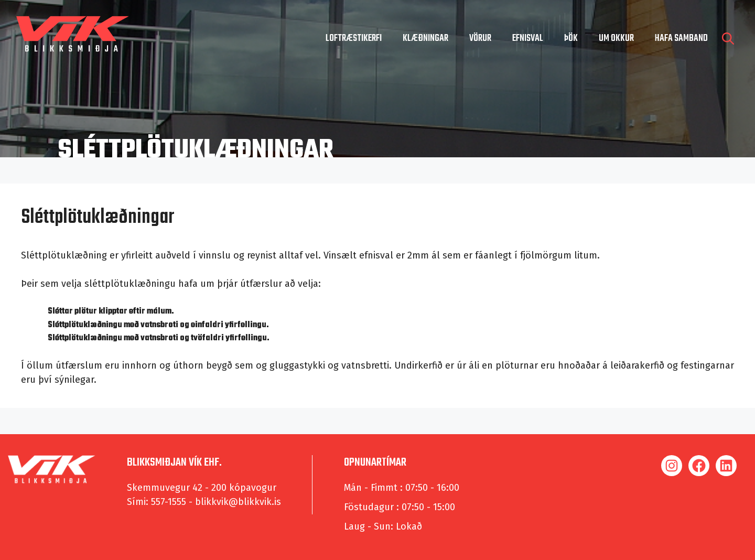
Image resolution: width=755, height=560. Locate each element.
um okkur (616, 39)
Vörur (480, 39)
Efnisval (528, 39)
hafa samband (681, 39)
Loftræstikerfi (354, 39)
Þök (571, 39)
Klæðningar (425, 39)
